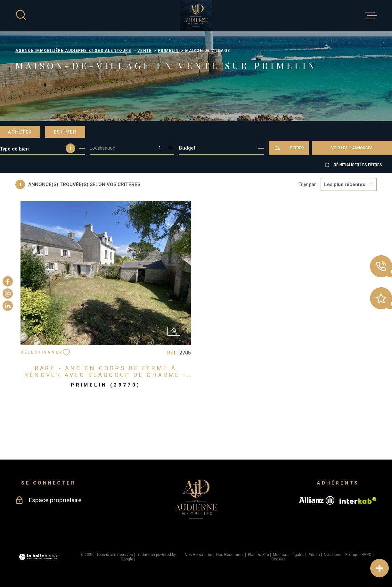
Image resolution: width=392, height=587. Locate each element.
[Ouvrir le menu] (371, 16)
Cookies (278, 559)
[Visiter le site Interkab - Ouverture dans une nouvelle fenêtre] (358, 501)
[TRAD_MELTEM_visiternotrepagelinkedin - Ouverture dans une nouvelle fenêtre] (8, 306)
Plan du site (258, 555)
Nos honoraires (199, 555)
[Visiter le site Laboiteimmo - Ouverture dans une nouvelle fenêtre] (38, 557)
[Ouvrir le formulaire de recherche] (289, 148)
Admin (314, 555)
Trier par (307, 184)
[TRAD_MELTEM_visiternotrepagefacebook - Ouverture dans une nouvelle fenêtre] (8, 281)
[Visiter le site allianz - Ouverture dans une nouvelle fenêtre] (317, 500)
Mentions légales (289, 555)
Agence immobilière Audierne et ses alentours (73, 51)
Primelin (168, 51)
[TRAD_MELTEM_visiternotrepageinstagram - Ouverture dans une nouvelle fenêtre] (8, 294)
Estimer (65, 132)
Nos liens (333, 555)
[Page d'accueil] (196, 16)
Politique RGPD (358, 555)
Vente (144, 51)
